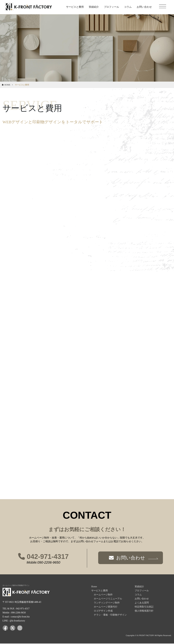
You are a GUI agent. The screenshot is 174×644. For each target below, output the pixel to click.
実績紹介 (94, 7)
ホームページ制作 (103, 595)
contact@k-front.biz (20, 617)
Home (94, 587)
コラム (128, 7)
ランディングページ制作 (107, 603)
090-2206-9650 (18, 613)
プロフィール (111, 7)
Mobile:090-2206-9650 (43, 563)
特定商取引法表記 (144, 607)
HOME (7, 85)
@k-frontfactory (17, 621)
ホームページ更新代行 (106, 607)
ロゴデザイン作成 (103, 611)
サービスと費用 (75, 7)
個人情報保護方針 (144, 611)
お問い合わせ (144, 7)
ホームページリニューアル (108, 599)
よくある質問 (142, 603)
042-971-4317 (43, 557)
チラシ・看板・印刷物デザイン (110, 615)
